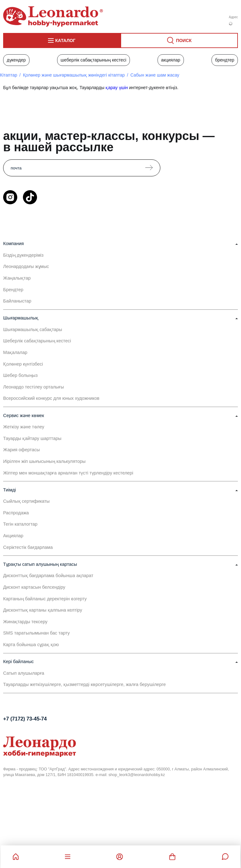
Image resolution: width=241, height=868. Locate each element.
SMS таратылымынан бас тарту (36, 633)
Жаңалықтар (17, 278)
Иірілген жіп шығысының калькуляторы (44, 461)
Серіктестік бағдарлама (28, 547)
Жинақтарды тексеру (25, 622)
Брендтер (225, 60)
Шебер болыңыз (20, 375)
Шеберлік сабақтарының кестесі (93, 60)
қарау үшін (117, 88)
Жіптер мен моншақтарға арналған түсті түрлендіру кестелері (68, 473)
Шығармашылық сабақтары (33, 330)
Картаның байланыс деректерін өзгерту (45, 599)
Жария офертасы (21, 450)
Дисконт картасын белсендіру (34, 587)
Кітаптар (9, 75)
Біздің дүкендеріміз (23, 255)
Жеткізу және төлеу (24, 427)
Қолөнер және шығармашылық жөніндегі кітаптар (74, 75)
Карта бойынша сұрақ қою (31, 645)
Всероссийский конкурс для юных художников (51, 398)
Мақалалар (15, 352)
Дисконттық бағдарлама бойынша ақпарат (48, 576)
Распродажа (16, 513)
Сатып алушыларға (24, 673)
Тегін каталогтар (20, 524)
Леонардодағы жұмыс (26, 266)
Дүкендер (16, 60)
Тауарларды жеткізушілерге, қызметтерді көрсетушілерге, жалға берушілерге (84, 684)
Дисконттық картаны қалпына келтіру (43, 610)
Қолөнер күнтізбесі (23, 364)
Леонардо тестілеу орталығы (34, 387)
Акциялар (171, 60)
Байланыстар (17, 301)
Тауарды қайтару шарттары (32, 438)
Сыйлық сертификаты (26, 501)
